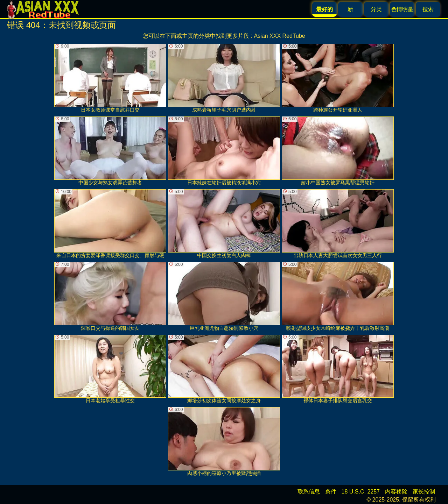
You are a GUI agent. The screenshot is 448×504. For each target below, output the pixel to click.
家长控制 (424, 492)
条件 (331, 492)
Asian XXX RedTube (280, 36)
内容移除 (396, 492)
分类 (376, 9)
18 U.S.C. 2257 (361, 492)
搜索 (428, 9)
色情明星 (402, 9)
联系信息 (309, 492)
